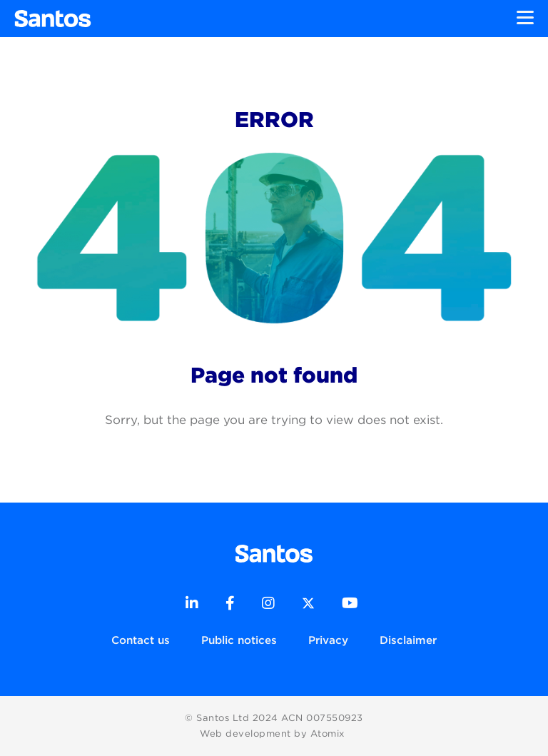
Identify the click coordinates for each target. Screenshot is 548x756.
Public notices (239, 640)
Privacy (328, 640)
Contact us (141, 640)
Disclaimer (408, 640)
